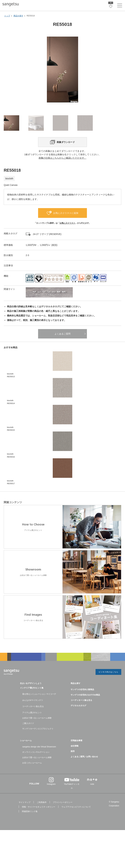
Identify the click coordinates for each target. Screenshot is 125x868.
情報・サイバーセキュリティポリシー (39, 822)
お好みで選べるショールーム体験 (37, 733)
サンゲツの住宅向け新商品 (82, 705)
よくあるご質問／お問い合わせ (84, 772)
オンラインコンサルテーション (36, 767)
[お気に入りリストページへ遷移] (111, 7)
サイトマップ (25, 818)
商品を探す (76, 699)
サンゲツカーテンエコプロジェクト (38, 744)
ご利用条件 (42, 818)
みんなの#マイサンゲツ (33, 716)
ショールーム (26, 756)
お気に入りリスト (67, 239)
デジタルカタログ (78, 721)
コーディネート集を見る (33, 722)
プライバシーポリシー (63, 818)
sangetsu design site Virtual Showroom (39, 762)
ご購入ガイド (28, 739)
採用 (73, 767)
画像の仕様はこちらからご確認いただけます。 (62, 174)
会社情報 (75, 761)
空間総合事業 (76, 756)
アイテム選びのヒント (32, 728)
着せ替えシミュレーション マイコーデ (39, 709)
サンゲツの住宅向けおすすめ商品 (85, 710)
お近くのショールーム (32, 778)
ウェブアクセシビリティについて (76, 822)
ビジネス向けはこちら (108, 688)
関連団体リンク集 (30, 827)
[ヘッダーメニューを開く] (120, 6)
